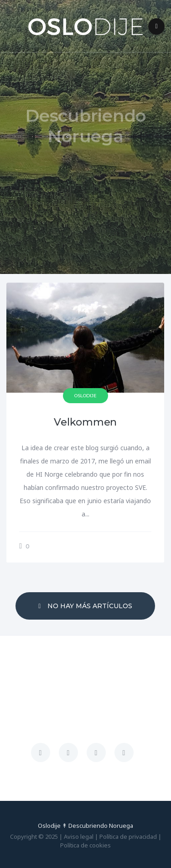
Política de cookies (85, 845)
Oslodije (85, 396)
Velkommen (85, 422)
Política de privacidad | (130, 836)
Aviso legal (79, 836)
